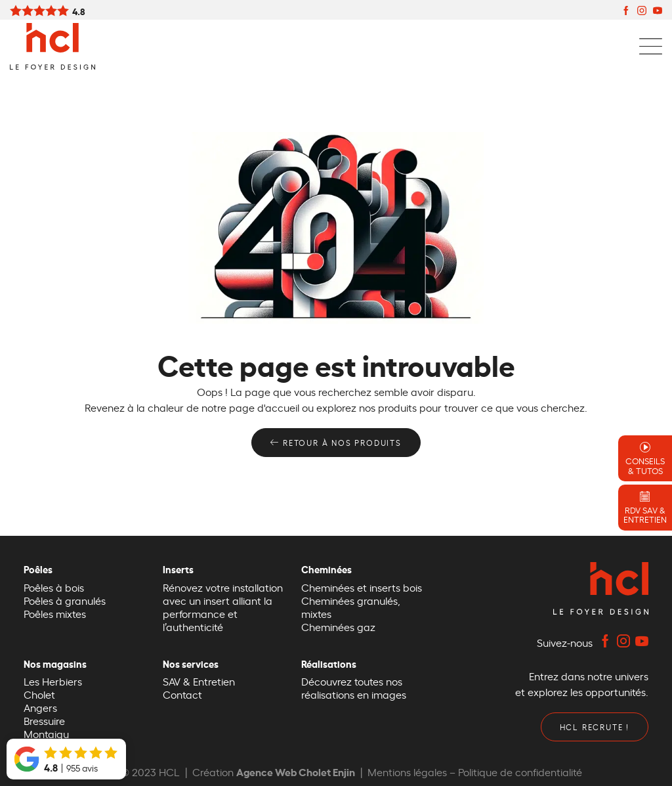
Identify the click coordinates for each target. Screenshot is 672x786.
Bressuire (44, 720)
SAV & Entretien (199, 681)
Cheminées (330, 569)
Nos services (194, 664)
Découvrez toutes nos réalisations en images (354, 688)
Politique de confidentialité (520, 772)
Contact (182, 694)
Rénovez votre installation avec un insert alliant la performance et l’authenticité (223, 607)
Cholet (39, 694)
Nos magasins (58, 664)
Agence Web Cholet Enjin (296, 771)
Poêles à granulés (65, 600)
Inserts (181, 569)
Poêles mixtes (55, 613)
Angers (40, 707)
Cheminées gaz (338, 626)
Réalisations (332, 664)
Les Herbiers (53, 681)
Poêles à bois (54, 587)
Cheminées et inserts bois (362, 587)
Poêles (41, 569)
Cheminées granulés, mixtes (351, 607)
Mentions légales (407, 772)
